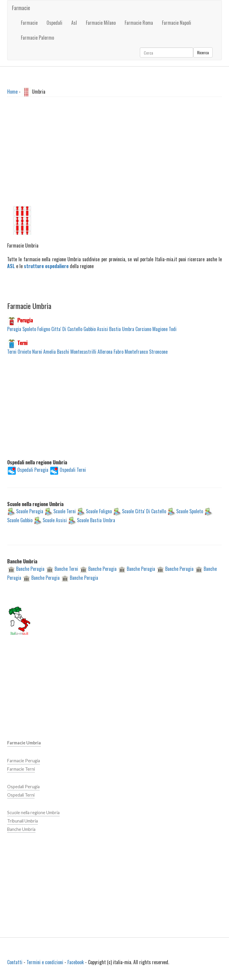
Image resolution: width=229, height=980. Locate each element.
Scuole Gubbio (20, 520)
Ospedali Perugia (33, 469)
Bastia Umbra (122, 329)
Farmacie (21, 8)
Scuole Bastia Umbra (96, 520)
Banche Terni (66, 568)
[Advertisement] (114, 157)
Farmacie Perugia (24, 761)
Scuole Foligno (99, 511)
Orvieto (24, 352)
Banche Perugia (30, 568)
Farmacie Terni (21, 769)
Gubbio (90, 329)
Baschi (63, 352)
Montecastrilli (83, 352)
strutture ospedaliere (46, 266)
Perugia (25, 320)
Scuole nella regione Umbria (33, 813)
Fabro (119, 352)
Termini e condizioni (45, 962)
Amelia (49, 352)
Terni (22, 343)
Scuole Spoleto (190, 511)
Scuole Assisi (55, 520)
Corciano (143, 329)
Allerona (105, 352)
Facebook (76, 962)
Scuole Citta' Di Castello (144, 511)
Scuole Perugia (30, 511)
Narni (37, 352)
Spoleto (29, 329)
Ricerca (203, 52)
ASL (11, 266)
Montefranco (136, 352)
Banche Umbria (21, 829)
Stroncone (158, 352)
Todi (173, 329)
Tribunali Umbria (23, 821)
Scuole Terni (65, 511)
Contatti (15, 962)
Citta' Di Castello (67, 329)
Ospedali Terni (73, 469)
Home (12, 91)
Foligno (44, 329)
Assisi (102, 329)
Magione (160, 329)
